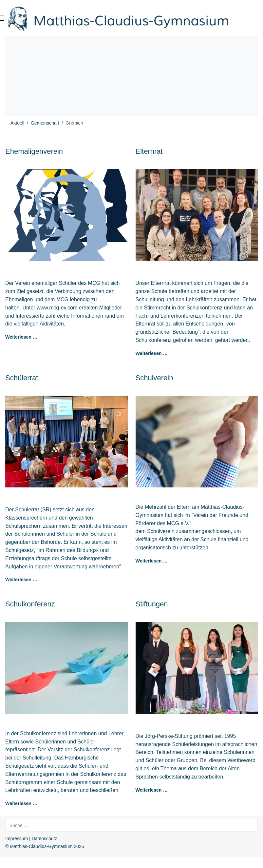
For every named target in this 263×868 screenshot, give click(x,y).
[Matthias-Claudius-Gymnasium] (131, 18)
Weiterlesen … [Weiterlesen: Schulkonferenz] (21, 803)
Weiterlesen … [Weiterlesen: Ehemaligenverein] (21, 337)
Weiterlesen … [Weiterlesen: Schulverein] (152, 561)
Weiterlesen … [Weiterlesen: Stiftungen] (152, 790)
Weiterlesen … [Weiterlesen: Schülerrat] (21, 580)
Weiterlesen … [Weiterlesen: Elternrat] (152, 353)
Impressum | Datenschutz (31, 838)
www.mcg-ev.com (57, 308)
